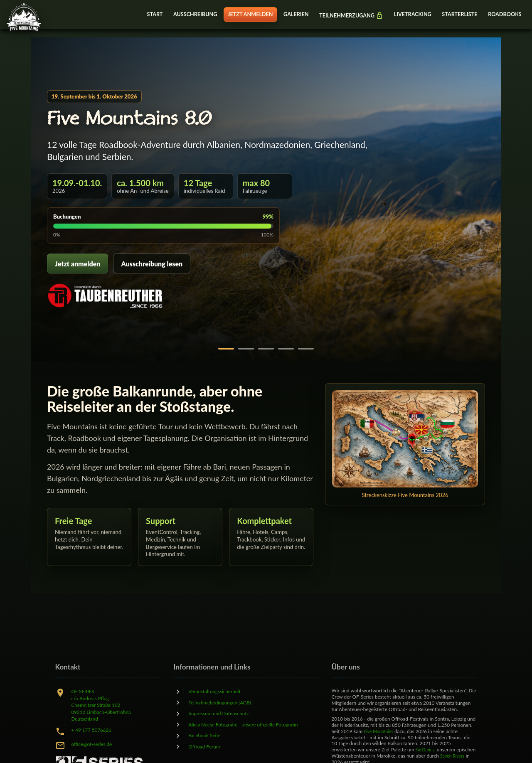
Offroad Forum (206, 746)
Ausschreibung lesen (152, 264)
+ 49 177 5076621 (94, 729)
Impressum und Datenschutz (223, 713)
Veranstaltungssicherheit (218, 691)
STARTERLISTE (457, 15)
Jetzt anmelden (78, 264)
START (142, 15)
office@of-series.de (94, 744)
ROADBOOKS (504, 15)
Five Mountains (380, 731)
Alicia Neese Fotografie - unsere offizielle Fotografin (250, 724)
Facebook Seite (207, 735)
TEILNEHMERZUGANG (345, 15)
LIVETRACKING (408, 15)
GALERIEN (288, 15)
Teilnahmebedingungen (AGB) (224, 702)
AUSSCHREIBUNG (184, 15)
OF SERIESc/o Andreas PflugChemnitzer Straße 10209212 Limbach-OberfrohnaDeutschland (105, 705)
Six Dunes (426, 749)
